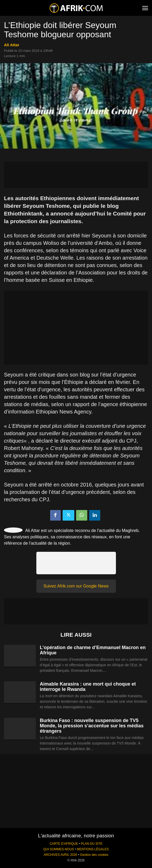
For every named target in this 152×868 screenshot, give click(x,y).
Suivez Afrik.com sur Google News (76, 586)
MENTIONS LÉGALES (93, 849)
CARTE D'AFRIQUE (64, 844)
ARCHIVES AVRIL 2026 (60, 855)
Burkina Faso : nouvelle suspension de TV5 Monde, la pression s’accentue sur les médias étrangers (92, 726)
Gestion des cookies (94, 855)
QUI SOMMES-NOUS (59, 849)
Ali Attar (12, 45)
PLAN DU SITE (92, 844)
